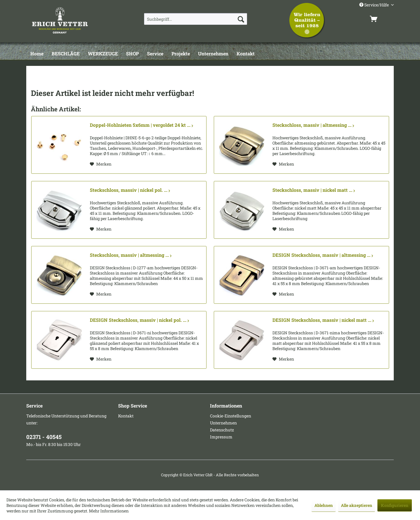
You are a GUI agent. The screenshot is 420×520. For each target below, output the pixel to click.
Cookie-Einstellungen (231, 416)
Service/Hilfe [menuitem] (374, 5)
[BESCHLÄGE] (66, 54)
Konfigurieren (395, 505)
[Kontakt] (246, 54)
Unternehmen (223, 423)
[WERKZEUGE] (103, 54)
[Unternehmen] (213, 54)
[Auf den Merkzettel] (101, 164)
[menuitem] (196, 19)
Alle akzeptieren (357, 505)
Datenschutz (222, 430)
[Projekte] (181, 54)
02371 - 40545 (44, 437)
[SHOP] (132, 54)
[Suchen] (241, 19)
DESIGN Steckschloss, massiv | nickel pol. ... (139, 320)
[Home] (37, 54)
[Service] (155, 54)
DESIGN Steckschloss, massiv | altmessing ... (323, 255)
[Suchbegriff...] (196, 19)
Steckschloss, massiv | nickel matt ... (314, 190)
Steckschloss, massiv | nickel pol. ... (130, 190)
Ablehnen (324, 505)
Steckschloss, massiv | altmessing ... (313, 125)
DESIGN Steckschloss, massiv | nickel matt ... (323, 320)
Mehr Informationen (109, 511)
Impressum (221, 437)
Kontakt (126, 416)
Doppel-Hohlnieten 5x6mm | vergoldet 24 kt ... (141, 125)
